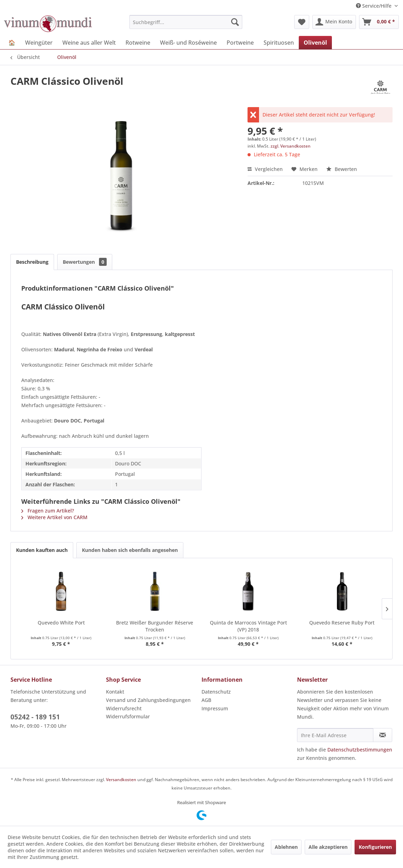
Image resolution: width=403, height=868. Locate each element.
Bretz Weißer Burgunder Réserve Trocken (155, 626)
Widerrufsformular (128, 716)
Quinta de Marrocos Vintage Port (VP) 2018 (248, 626)
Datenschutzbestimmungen (360, 750)
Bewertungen (85, 262)
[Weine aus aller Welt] (89, 43)
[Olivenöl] (315, 43)
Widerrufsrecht (124, 708)
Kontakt (115, 692)
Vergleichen (265, 169)
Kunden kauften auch (42, 550)
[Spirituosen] (279, 43)
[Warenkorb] (379, 22)
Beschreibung (32, 262)
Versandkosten (121, 780)
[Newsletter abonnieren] (383, 735)
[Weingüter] (39, 43)
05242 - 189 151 (35, 717)
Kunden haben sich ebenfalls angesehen (130, 550)
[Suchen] (235, 22)
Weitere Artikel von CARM (54, 517)
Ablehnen (286, 847)
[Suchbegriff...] (186, 22)
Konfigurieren (375, 847)
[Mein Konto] (334, 22)
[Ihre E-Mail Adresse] (335, 735)
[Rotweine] (138, 43)
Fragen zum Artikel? (48, 511)
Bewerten (342, 169)
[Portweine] (240, 43)
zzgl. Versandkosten (291, 146)
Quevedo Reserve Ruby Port (342, 623)
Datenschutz (216, 692)
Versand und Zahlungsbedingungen (148, 700)
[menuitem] (186, 22)
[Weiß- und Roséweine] (188, 43)
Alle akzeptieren (328, 847)
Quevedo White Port (61, 623)
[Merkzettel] (302, 22)
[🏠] (12, 43)
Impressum (215, 708)
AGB (206, 700)
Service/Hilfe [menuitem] (374, 6)
